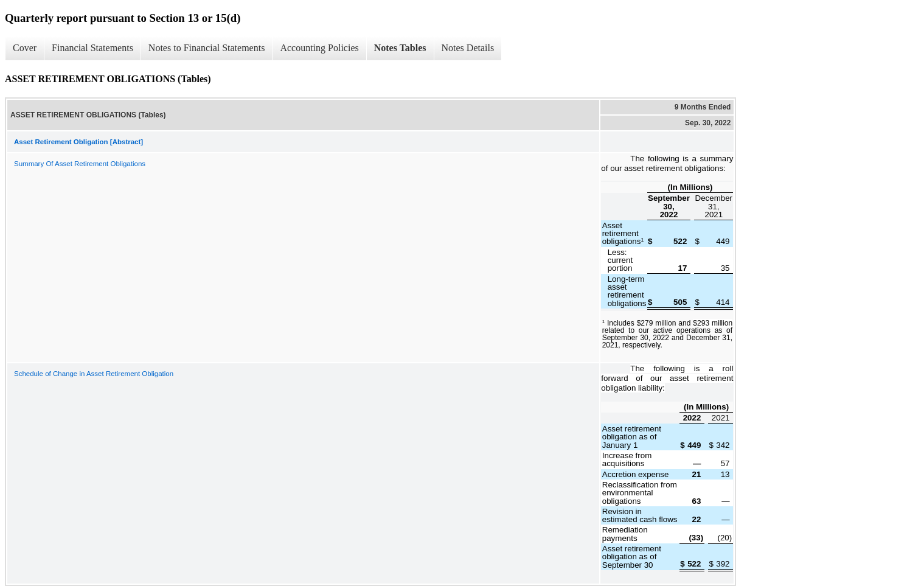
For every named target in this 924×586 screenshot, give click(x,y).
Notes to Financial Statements (207, 48)
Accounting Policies (319, 48)
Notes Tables (400, 48)
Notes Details (468, 48)
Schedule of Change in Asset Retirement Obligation (94, 374)
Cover (25, 48)
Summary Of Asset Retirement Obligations (80, 164)
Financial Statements (92, 48)
